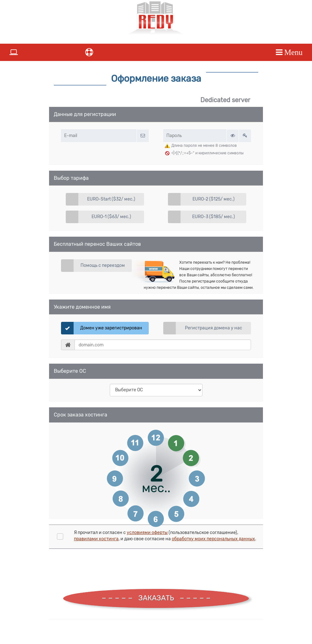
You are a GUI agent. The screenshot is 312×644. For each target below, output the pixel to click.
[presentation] (103, 567)
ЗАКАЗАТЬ (156, 598)
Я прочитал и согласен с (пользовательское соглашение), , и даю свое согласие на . (165, 536)
